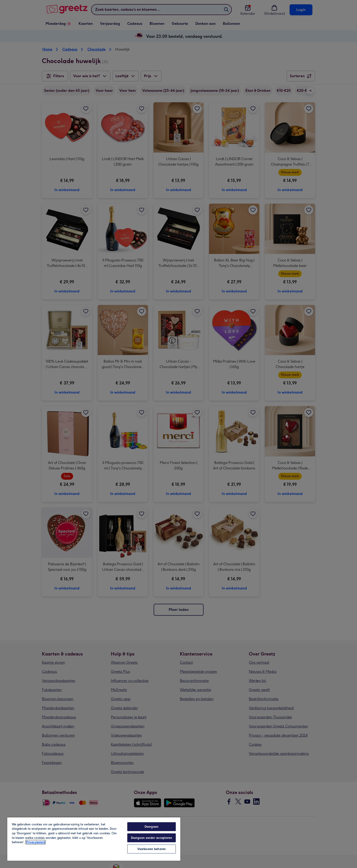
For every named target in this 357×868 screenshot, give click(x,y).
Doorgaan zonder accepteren (152, 838)
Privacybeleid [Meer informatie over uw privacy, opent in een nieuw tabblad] (36, 842)
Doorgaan (152, 827)
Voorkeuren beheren (152, 849)
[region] (94, 839)
